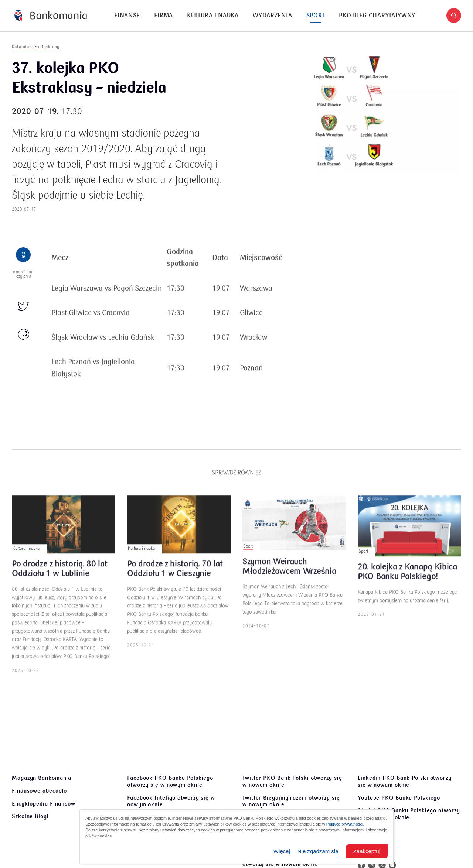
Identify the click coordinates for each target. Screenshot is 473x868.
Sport (316, 16)
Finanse (127, 16)
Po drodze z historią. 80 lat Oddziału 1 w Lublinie (60, 574)
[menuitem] (127, 16)
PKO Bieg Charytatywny (377, 16)
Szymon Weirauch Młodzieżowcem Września (289, 572)
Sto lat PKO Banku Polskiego (409, 814)
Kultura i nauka (213, 16)
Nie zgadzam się (318, 851)
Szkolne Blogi (30, 816)
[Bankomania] (51, 16)
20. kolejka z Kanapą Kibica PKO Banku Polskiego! (407, 577)
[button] (454, 16)
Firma (164, 16)
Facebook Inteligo (171, 801)
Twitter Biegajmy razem (291, 801)
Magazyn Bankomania (42, 778)
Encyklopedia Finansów (44, 804)
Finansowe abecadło (39, 791)
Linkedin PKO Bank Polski (405, 781)
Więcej (282, 851)
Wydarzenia (272, 16)
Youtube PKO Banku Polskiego (399, 798)
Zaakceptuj (367, 851)
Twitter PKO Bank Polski (292, 781)
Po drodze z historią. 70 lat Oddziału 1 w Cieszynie (175, 574)
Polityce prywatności (345, 824)
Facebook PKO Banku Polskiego (170, 781)
